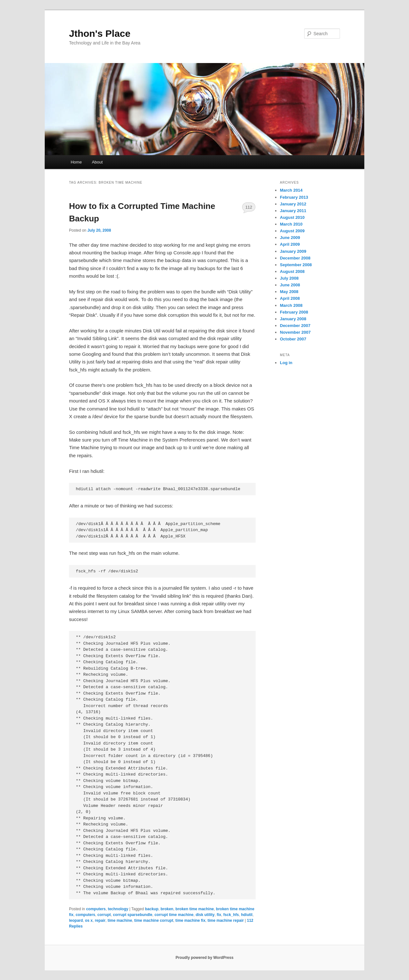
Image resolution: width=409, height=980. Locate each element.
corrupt (104, 915)
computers (96, 909)
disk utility (205, 915)
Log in (286, 363)
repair (100, 920)
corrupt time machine (174, 915)
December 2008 (295, 258)
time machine (120, 920)
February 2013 (294, 197)
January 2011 (293, 211)
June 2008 (290, 285)
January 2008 (293, 319)
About (97, 162)
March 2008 (291, 305)
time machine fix (190, 920)
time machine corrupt (154, 920)
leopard (76, 920)
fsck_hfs (231, 915)
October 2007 (293, 339)
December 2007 (295, 326)
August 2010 (292, 217)
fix (219, 915)
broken (167, 909)
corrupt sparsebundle (132, 915)
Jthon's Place (100, 33)
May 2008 (289, 292)
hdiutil (247, 915)
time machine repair (226, 920)
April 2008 (290, 298)
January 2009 (293, 251)
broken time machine (195, 909)
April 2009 (290, 244)
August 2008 (292, 271)
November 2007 (295, 332)
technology (118, 909)
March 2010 (291, 224)
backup (152, 909)
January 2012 (293, 204)
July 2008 (289, 278)
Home (76, 162)
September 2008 (296, 265)
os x (89, 920)
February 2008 (294, 312)
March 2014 (291, 190)
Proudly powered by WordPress (204, 958)
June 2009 (290, 238)
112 (249, 207)
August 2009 (292, 231)
